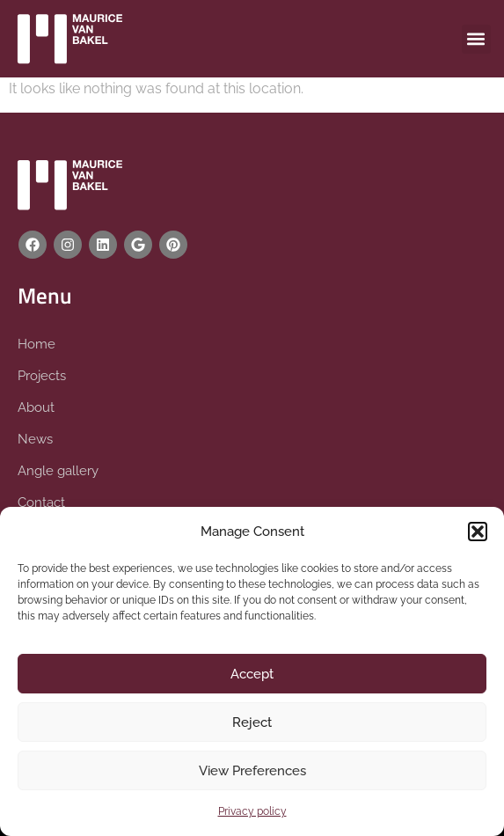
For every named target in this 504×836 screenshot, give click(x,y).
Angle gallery (58, 471)
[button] (478, 532)
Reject (252, 722)
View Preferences (252, 771)
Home (37, 344)
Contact (41, 502)
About (36, 407)
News (35, 439)
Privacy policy (252, 811)
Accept (252, 674)
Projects (42, 376)
